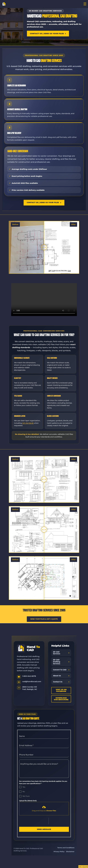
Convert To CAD (60, 670)
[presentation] (34, 821)
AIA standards (28, 423)
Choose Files (51, 811)
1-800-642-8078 (29, 676)
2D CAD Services (57, 653)
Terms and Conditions (66, 848)
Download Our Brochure (61, 699)
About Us (57, 676)
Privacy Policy (59, 852)
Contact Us (58, 682)
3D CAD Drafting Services (57, 662)
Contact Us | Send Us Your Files (47, 34)
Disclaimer (70, 852)
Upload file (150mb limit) (28, 801)
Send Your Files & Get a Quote (44, 619)
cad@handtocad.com (32, 681)
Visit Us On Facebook (61, 690)
